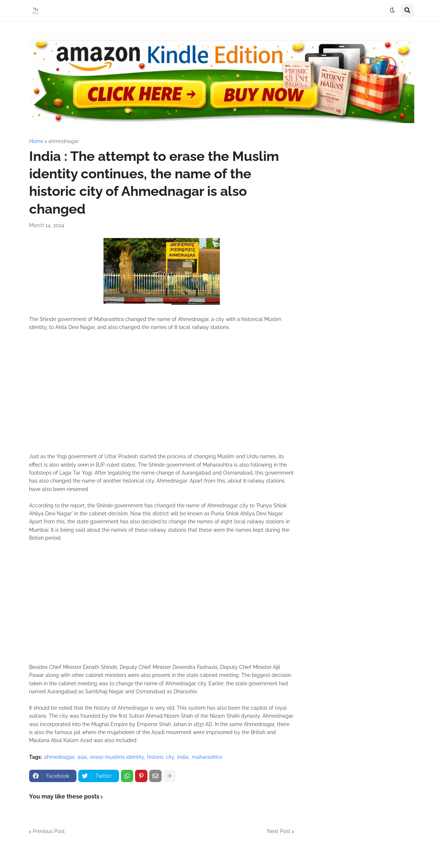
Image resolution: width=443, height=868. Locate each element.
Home (36, 141)
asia (82, 757)
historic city (161, 757)
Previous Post (49, 831)
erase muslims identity (117, 757)
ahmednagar (64, 141)
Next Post (279, 831)
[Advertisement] (162, 396)
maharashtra (207, 757)
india (183, 757)
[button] (392, 11)
